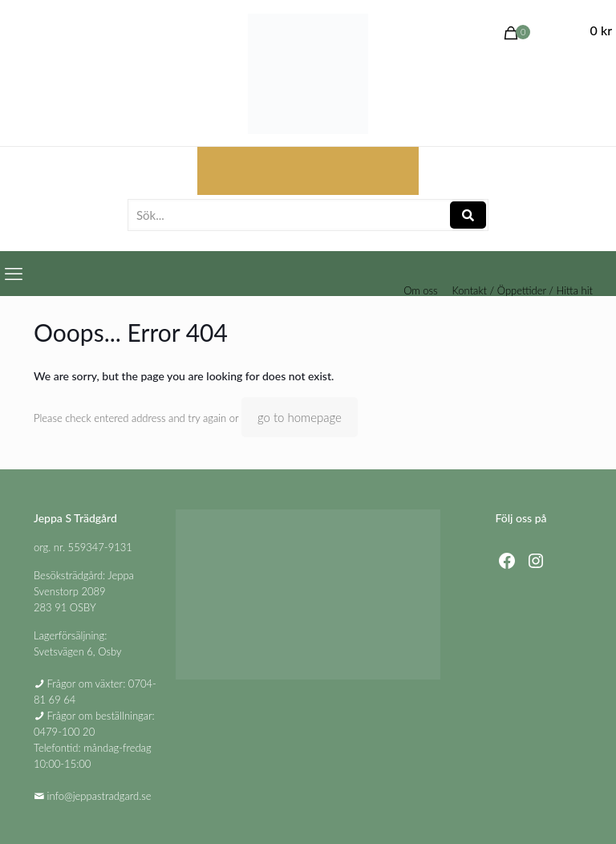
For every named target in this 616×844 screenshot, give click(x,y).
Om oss (420, 291)
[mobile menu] (14, 274)
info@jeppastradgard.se (99, 796)
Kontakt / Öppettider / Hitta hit (523, 291)
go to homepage (300, 417)
